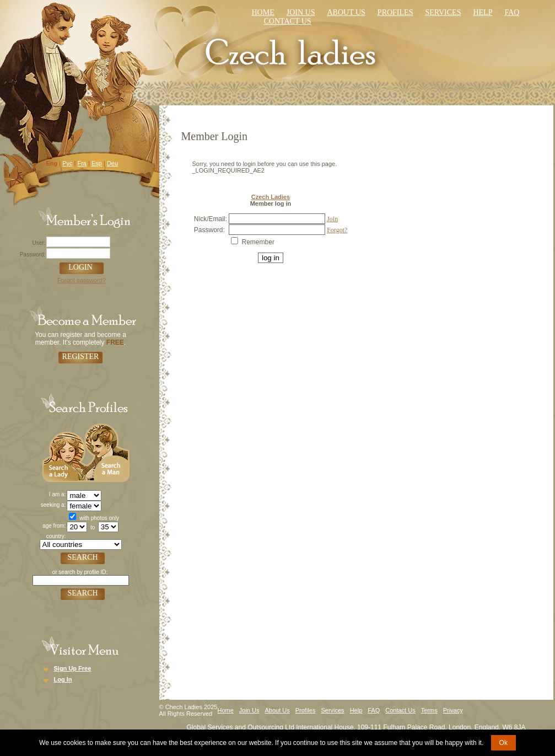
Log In (63, 679)
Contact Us (400, 710)
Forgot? (337, 230)
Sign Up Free (73, 668)
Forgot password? (82, 280)
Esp (97, 163)
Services (443, 12)
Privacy (453, 710)
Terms (429, 710)
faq (512, 12)
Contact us (288, 21)
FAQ (374, 710)
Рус (67, 163)
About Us (346, 12)
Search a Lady (63, 451)
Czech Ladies (271, 197)
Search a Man (107, 451)
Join (332, 219)
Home (263, 12)
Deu (112, 163)
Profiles (395, 12)
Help (483, 12)
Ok (503, 743)
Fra (82, 163)
